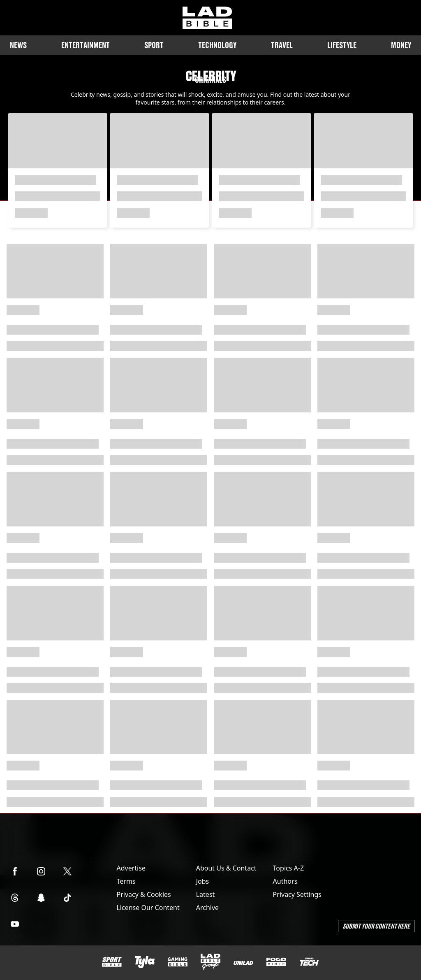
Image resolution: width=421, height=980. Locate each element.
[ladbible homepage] (207, 18)
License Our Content (148, 908)
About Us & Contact (226, 868)
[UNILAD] (243, 963)
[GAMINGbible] (178, 962)
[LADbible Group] (210, 962)
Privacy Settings (297, 894)
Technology (217, 45)
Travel (282, 45)
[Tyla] (145, 962)
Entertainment (86, 45)
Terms (126, 881)
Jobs (203, 881)
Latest (206, 894)
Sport (154, 45)
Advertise (131, 868)
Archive (207, 908)
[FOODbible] (276, 962)
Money (401, 45)
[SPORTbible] (112, 962)
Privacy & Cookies (143, 894)
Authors (285, 881)
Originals (210, 80)
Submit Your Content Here (376, 926)
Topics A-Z (288, 868)
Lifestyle (342, 45)
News (18, 45)
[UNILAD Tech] (309, 962)
